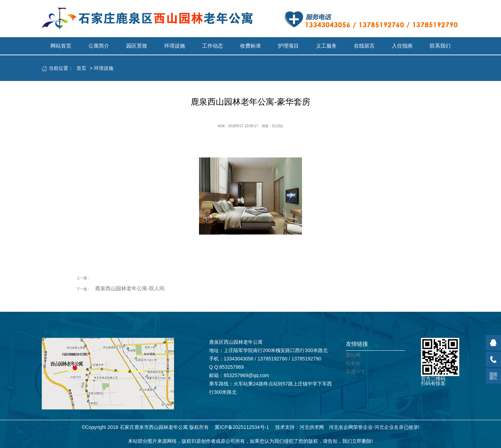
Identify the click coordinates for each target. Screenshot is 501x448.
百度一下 (356, 372)
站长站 (353, 363)
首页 (81, 68)
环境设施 (175, 46)
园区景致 (137, 46)
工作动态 (213, 46)
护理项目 (288, 46)
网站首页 (61, 46)
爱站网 (353, 355)
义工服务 (326, 46)
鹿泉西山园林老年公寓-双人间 (130, 288)
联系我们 (440, 46)
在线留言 (364, 46)
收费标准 (250, 46)
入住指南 (402, 46)
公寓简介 (99, 46)
